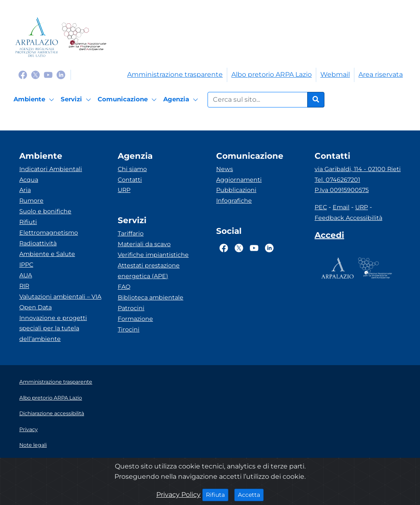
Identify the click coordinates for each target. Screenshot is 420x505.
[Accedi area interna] (329, 237)
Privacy (29, 429)
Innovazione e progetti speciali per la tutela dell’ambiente (53, 329)
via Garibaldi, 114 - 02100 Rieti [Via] (358, 169)
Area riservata (381, 74)
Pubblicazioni (236, 190)
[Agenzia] (182, 100)
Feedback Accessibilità (348, 218)
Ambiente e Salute (47, 254)
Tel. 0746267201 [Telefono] (337, 180)
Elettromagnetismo (49, 233)
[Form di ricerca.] (258, 100)
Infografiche (234, 201)
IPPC (26, 265)
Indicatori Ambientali (51, 169)
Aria (25, 190)
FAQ (124, 287)
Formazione (135, 319)
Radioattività (38, 243)
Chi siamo (132, 169)
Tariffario (131, 233)
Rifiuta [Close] (217, 494)
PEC (321, 207)
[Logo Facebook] (23, 74)
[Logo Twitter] (35, 74)
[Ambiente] (35, 100)
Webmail (335, 74)
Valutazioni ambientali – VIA (60, 297)
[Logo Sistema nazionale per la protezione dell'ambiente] (84, 37)
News (225, 169)
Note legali (33, 445)
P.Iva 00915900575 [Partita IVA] (342, 190)
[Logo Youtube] (48, 74)
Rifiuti (28, 222)
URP (124, 190)
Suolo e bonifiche (45, 211)
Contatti (130, 180)
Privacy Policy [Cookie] (178, 495)
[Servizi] (77, 100)
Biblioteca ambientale (151, 297)
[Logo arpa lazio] (37, 37)
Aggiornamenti (239, 180)
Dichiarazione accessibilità (52, 413)
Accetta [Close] (251, 494)
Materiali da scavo (144, 244)
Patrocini (131, 308)
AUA (26, 275)
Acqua (29, 180)
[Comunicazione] (128, 100)
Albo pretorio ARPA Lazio (272, 74)
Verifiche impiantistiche (153, 255)
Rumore (31, 201)
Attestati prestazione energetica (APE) (149, 271)
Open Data (35, 307)
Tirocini (129, 329)
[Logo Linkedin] (61, 74)
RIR (24, 286)
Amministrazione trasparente (175, 74)
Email (341, 207)
